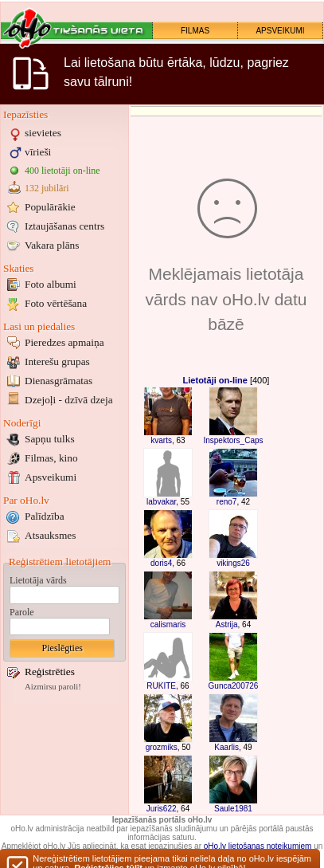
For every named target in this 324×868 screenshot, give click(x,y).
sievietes (43, 133)
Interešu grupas (57, 361)
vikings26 (233, 563)
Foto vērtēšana (56, 303)
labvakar (161, 502)
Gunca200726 (234, 686)
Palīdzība (45, 516)
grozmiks (162, 747)
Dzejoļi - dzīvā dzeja (69, 400)
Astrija (227, 624)
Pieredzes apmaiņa (64, 342)
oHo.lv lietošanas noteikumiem (258, 846)
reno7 (227, 502)
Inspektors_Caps (233, 440)
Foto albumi (51, 284)
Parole (22, 612)
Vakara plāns (52, 245)
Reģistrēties (50, 672)
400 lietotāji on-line (62, 171)
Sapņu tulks (50, 439)
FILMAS (195, 31)
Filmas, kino (51, 458)
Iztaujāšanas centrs (64, 226)
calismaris (168, 624)
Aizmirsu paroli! (53, 687)
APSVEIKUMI (280, 31)
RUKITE (161, 686)
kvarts (161, 440)
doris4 (161, 563)
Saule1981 (233, 809)
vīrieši (38, 152)
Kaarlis (226, 747)
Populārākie (50, 207)
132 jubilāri (47, 188)
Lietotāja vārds (38, 580)
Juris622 (162, 809)
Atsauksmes (50, 535)
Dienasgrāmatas (59, 381)
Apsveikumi (51, 477)
